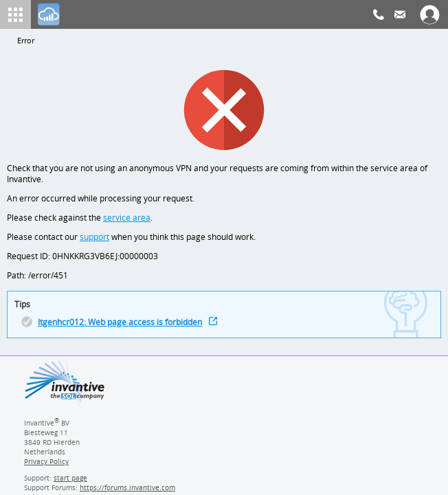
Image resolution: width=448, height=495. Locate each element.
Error (26, 41)
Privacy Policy (46, 468)
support (95, 240)
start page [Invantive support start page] (71, 485)
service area (125, 220)
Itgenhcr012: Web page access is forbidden (122, 328)
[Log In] (49, 14)
